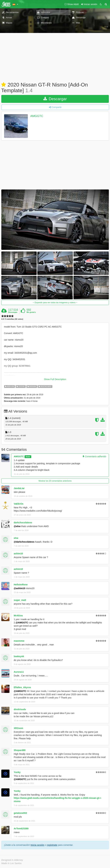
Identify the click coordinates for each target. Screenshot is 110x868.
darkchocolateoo (23, 523)
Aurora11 (19, 672)
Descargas (13, 312)
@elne (17, 526)
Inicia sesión (37, 845)
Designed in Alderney (12, 860)
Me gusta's (31, 312)
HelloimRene (21, 585)
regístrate (52, 845)
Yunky (17, 772)
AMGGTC (37, 116)
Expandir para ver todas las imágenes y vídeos (55, 303)
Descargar (55, 99)
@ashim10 (19, 588)
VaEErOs (19, 504)
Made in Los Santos (11, 863)
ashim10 (18, 554)
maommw (19, 641)
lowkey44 (19, 656)
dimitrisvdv (20, 709)
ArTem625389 (21, 829)
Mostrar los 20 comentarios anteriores (55, 481)
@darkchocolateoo (24, 542)
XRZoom (18, 728)
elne (16, 538)
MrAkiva (18, 616)
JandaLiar (19, 488)
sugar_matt (20, 600)
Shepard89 (20, 750)
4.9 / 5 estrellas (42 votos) (12, 319)
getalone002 (20, 813)
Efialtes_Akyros (22, 687)
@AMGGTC (22, 623)
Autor (28, 457)
